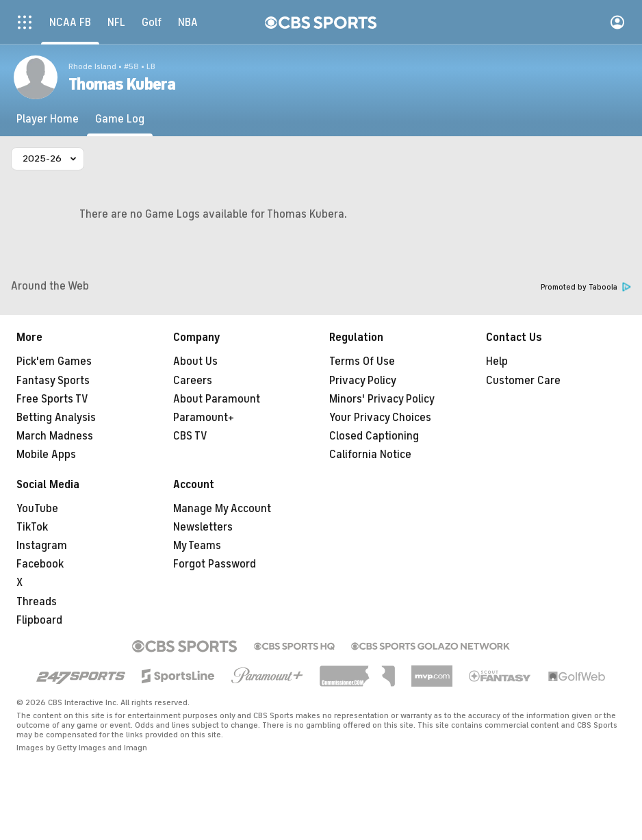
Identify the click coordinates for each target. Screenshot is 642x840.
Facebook (40, 564)
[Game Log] (120, 119)
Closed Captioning (374, 436)
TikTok (32, 527)
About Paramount (217, 399)
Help (497, 361)
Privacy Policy (363, 381)
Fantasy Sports (53, 381)
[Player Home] (48, 119)
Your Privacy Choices (380, 418)
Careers (193, 381)
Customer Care (523, 381)
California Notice (370, 455)
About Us (195, 361)
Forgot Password (215, 564)
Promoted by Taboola (586, 287)
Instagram (42, 546)
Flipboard (39, 620)
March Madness (55, 436)
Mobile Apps (46, 455)
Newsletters (203, 527)
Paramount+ (204, 418)
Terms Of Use (362, 361)
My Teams (197, 546)
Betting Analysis (56, 418)
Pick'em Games (54, 361)
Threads (37, 602)
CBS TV (190, 436)
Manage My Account (222, 509)
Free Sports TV (52, 399)
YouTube (37, 509)
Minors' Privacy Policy (382, 399)
